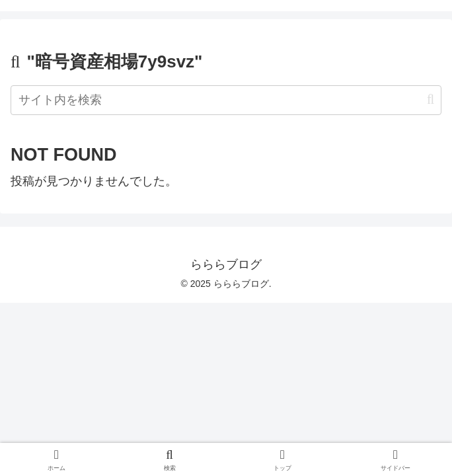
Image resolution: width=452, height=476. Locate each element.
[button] (431, 99)
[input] (226, 100)
